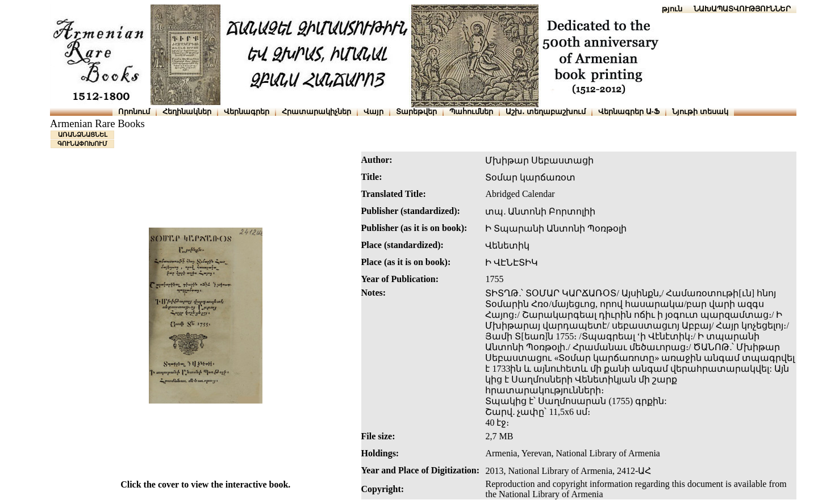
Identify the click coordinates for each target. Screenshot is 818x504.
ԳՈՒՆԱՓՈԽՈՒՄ (82, 144)
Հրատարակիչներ (316, 112)
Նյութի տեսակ (700, 112)
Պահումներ (471, 112)
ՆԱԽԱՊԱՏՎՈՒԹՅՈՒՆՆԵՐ (742, 9)
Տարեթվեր (416, 112)
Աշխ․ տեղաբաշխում (546, 112)
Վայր (373, 112)
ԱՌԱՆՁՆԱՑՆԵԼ (83, 135)
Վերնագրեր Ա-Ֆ (629, 112)
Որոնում (134, 112)
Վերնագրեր (247, 112)
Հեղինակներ (187, 112)
